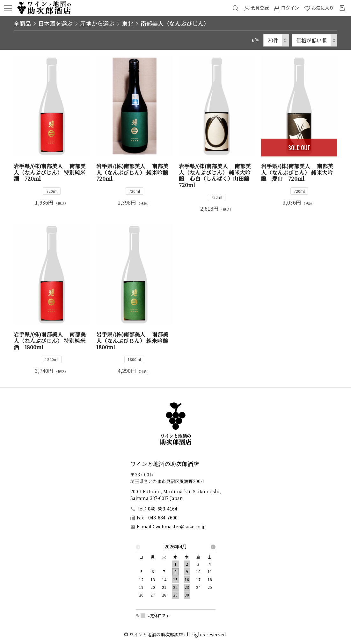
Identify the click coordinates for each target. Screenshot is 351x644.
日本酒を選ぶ (55, 23)
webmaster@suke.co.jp (181, 526)
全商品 (22, 23)
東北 (128, 23)
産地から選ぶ (97, 23)
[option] (176, 573)
